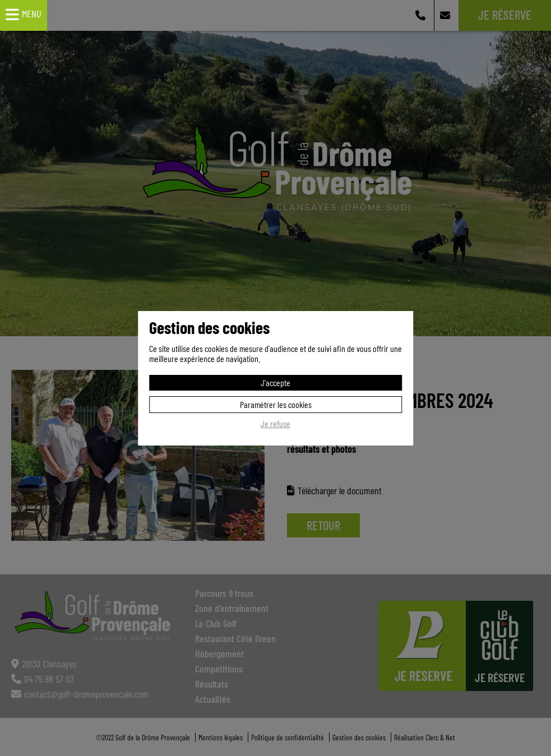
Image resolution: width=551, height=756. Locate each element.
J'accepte (275, 382)
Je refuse (275, 424)
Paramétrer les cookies (276, 404)
